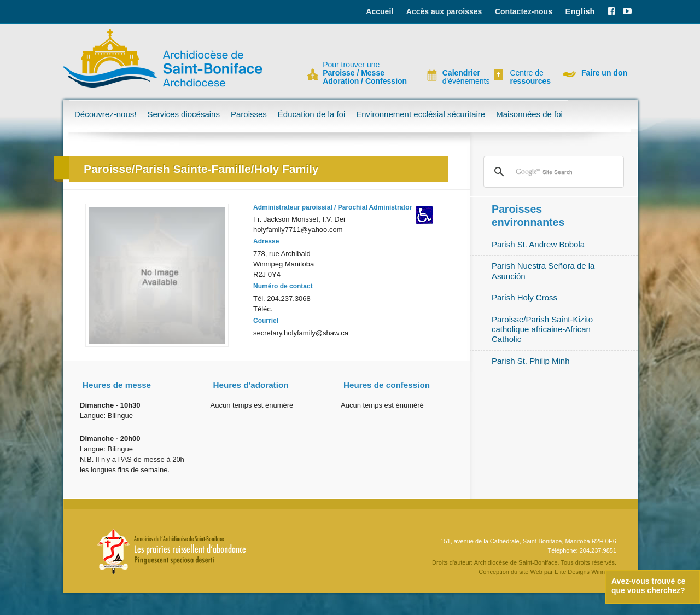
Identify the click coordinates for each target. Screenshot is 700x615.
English (580, 11)
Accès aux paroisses (444, 11)
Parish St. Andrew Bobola (538, 244)
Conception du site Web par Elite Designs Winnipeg (547, 572)
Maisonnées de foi (529, 114)
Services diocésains (183, 114)
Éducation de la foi (311, 114)
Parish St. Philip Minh (531, 361)
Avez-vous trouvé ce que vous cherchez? (649, 586)
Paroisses (249, 114)
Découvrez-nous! (105, 114)
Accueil (380, 11)
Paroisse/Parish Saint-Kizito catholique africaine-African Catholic (542, 329)
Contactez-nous (524, 11)
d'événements (462, 77)
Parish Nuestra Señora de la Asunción (543, 271)
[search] (552, 172)
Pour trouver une (365, 73)
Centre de (529, 77)
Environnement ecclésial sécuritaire (421, 114)
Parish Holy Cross (524, 297)
